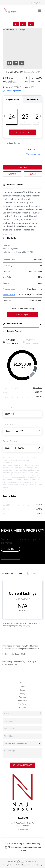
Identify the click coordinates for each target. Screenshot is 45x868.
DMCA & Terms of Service (24, 865)
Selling (22, 694)
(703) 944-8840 (23, 829)
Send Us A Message (22, 765)
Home (22, 683)
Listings (22, 686)
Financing (22, 697)
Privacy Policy (8, 865)
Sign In (36, 3)
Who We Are (23, 704)
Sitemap (39, 865)
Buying (22, 690)
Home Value (22, 701)
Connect (22, 708)
